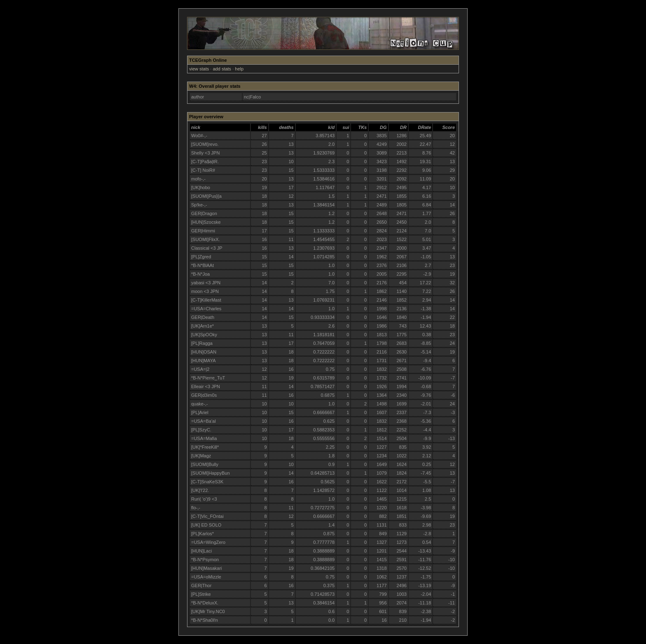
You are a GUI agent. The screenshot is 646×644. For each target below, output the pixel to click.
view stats (199, 69)
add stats (222, 69)
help (239, 69)
